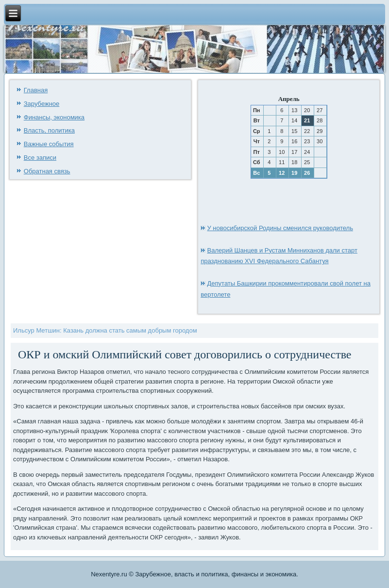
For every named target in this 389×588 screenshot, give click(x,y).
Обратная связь (47, 171)
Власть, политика (49, 130)
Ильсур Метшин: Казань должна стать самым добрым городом (105, 330)
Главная (36, 90)
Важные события (49, 144)
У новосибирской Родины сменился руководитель (280, 228)
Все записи (40, 158)
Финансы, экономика (54, 117)
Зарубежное (42, 104)
